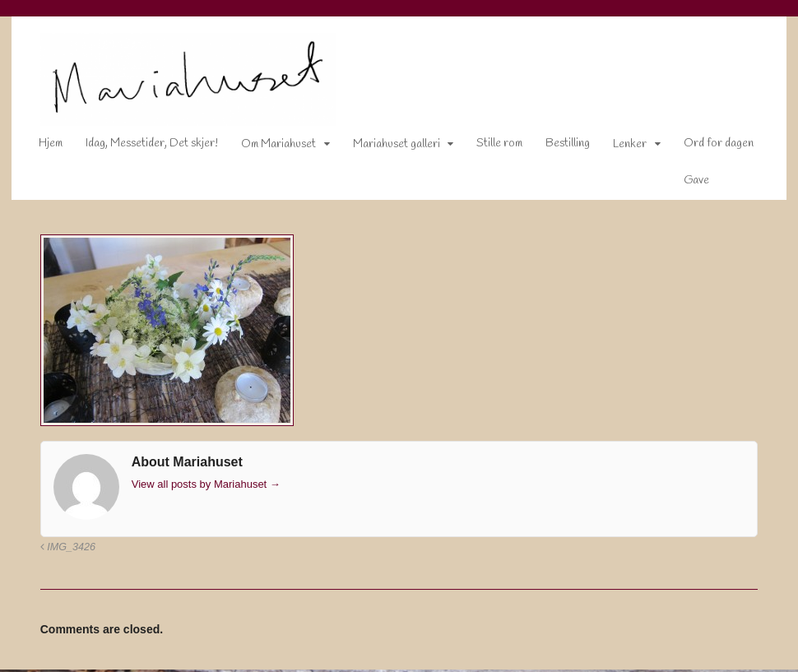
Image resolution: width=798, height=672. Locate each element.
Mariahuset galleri (385, 148)
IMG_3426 (56, 550)
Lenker (618, 148)
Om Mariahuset (267, 148)
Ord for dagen (707, 147)
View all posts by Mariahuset (195, 487)
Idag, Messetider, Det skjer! (140, 147)
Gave (685, 184)
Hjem (39, 147)
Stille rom (488, 147)
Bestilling (556, 147)
